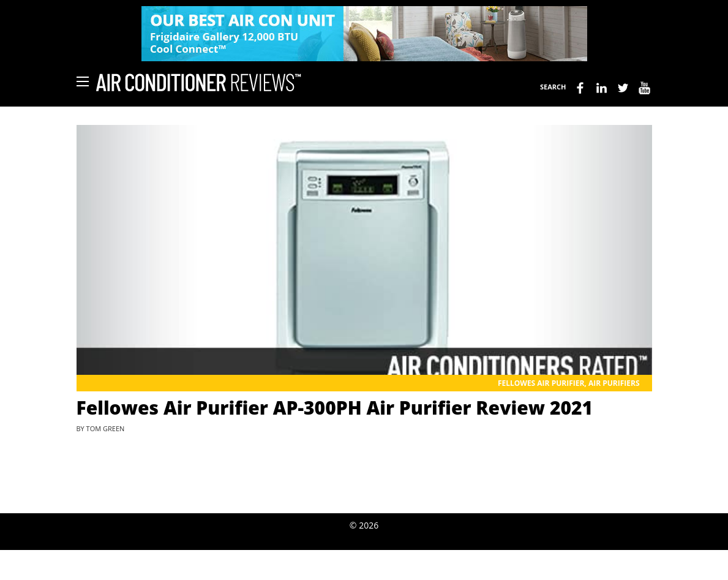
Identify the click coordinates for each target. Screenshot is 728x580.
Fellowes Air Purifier (541, 383)
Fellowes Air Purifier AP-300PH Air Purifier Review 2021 (335, 408)
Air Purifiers (614, 383)
